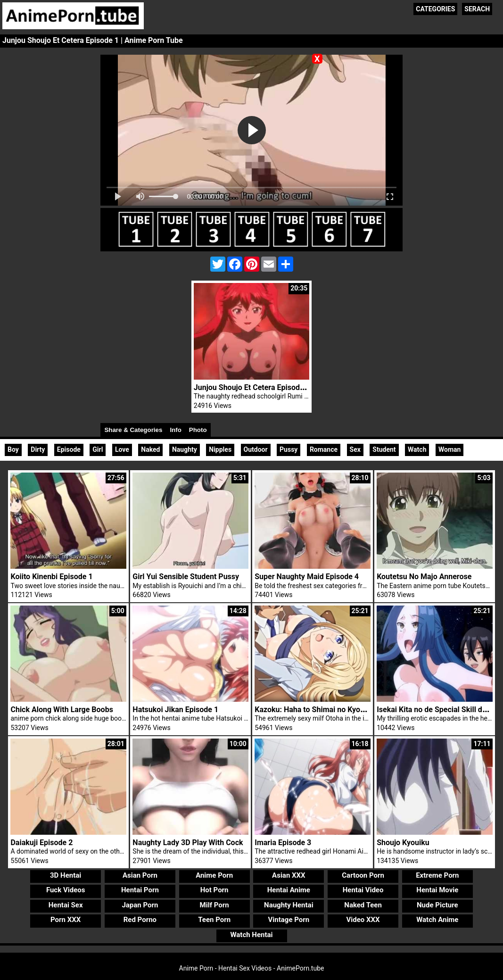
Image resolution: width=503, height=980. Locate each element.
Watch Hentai (251, 935)
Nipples (220, 449)
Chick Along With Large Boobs (62, 710)
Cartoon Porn (363, 875)
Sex (355, 449)
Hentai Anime (289, 890)
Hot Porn (214, 890)
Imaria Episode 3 (283, 843)
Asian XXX (289, 875)
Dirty (38, 449)
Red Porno (140, 920)
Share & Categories (133, 430)
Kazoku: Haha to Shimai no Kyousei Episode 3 (332, 710)
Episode (69, 449)
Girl (98, 449)
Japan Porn (140, 905)
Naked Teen (363, 905)
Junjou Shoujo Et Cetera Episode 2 (252, 387)
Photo (198, 430)
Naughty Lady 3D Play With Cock (188, 843)
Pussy (289, 449)
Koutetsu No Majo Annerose (424, 577)
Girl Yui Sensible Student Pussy (186, 577)
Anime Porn (214, 875)
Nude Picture (437, 905)
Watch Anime (437, 920)
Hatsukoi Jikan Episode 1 (175, 710)
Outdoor (256, 449)
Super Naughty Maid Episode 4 (307, 577)
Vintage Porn (289, 920)
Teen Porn (214, 920)
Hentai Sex (66, 905)
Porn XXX (66, 920)
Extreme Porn (437, 875)
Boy (13, 449)
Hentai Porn (140, 890)
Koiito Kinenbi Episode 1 (51, 577)
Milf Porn (214, 905)
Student (384, 449)
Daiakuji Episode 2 (41, 843)
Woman (449, 449)
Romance (324, 449)
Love (122, 449)
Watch (417, 449)
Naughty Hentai (289, 905)
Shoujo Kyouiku (403, 843)
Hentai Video (363, 890)
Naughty (185, 449)
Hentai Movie (437, 890)
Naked (150, 449)
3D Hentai (66, 875)
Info (175, 430)
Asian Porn (140, 875)
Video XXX (363, 920)
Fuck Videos (66, 890)
